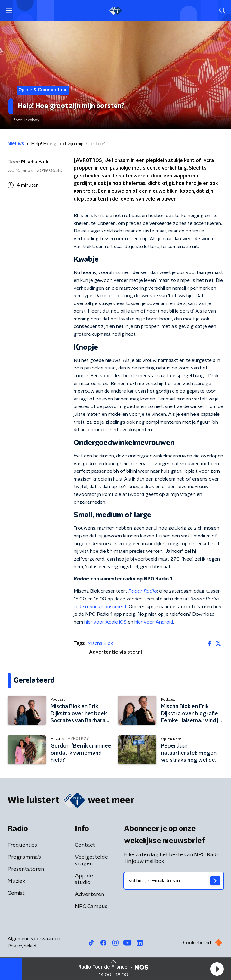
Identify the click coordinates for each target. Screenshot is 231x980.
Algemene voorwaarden (34, 939)
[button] (217, 969)
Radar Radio (143, 591)
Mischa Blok (100, 643)
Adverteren (89, 894)
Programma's (24, 857)
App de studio (84, 879)
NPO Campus (91, 907)
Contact (85, 845)
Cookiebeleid (197, 943)
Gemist (16, 893)
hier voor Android (154, 622)
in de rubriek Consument (100, 607)
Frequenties (22, 845)
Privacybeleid (22, 946)
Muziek (16, 881)
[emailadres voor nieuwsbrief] (174, 881)
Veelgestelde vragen (91, 860)
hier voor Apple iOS (105, 622)
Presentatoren (26, 869)
